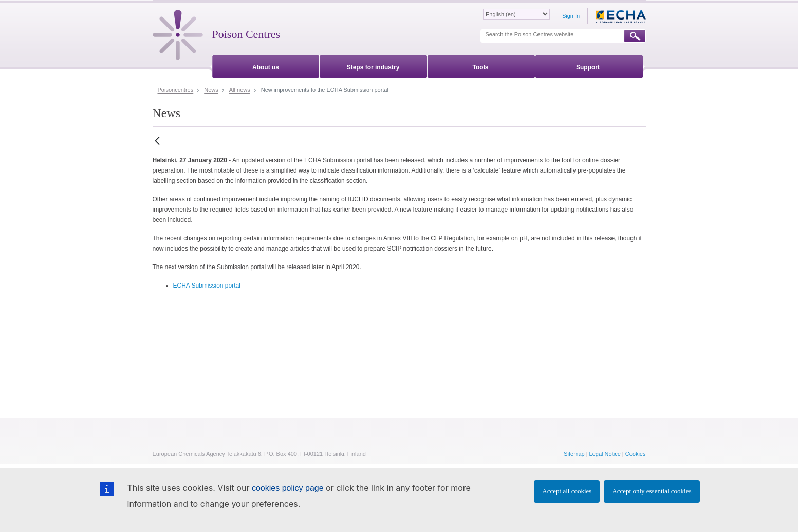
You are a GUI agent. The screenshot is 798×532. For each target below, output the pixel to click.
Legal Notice (605, 454)
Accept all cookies (567, 491)
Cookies (636, 454)
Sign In (571, 16)
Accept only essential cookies (652, 491)
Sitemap (574, 454)
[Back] (157, 141)
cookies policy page (288, 488)
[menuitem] (266, 65)
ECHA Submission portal (207, 286)
